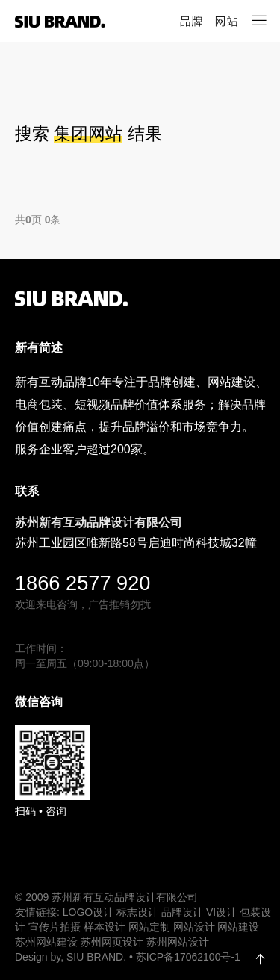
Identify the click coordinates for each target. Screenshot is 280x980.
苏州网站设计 (178, 942)
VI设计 (221, 912)
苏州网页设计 (112, 942)
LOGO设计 (88, 912)
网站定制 (149, 927)
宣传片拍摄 (55, 927)
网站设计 (194, 927)
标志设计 (137, 912)
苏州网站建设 (46, 942)
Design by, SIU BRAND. (72, 957)
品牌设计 (182, 912)
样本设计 (105, 927)
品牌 (191, 21)
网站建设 (238, 927)
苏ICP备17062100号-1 (188, 957)
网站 (226, 21)
